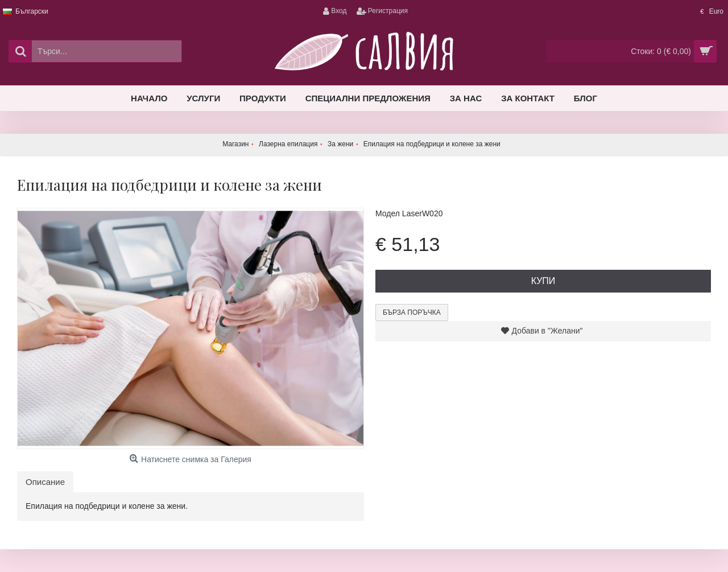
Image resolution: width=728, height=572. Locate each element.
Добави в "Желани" (547, 331)
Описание (45, 482)
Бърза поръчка (412, 312)
